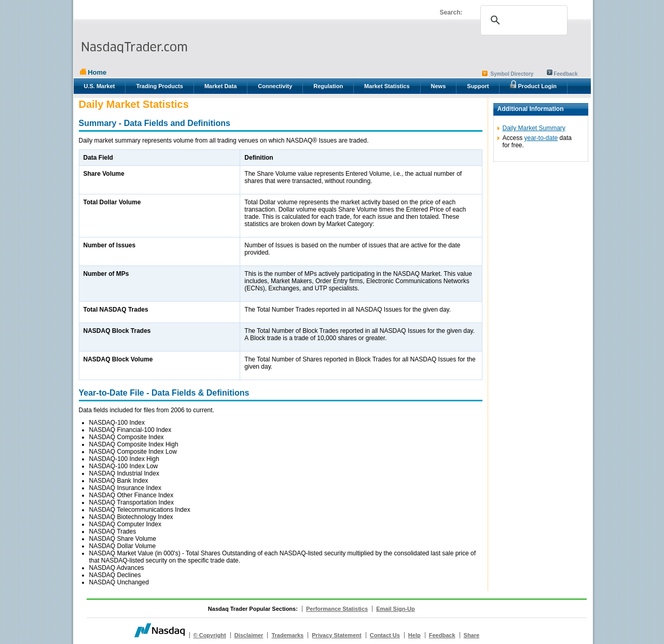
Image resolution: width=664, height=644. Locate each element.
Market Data (220, 86)
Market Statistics (387, 86)
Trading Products (159, 86)
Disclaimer (249, 635)
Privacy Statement (336, 635)
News (439, 86)
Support (478, 86)
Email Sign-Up (396, 609)
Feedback (565, 74)
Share (472, 635)
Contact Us (385, 635)
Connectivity (275, 86)
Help (414, 635)
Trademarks (287, 635)
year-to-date (541, 138)
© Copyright (210, 635)
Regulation (328, 86)
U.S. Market (100, 86)
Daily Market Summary (534, 128)
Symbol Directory (512, 74)
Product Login (533, 85)
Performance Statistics (337, 609)
